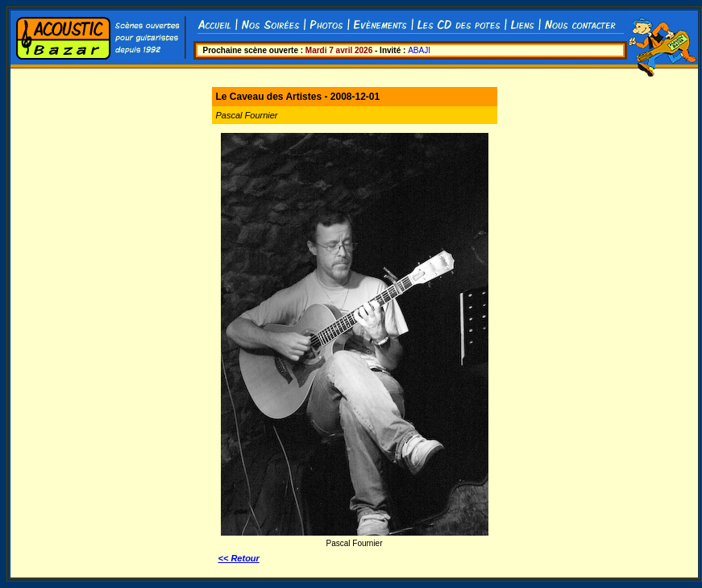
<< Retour (239, 558)
